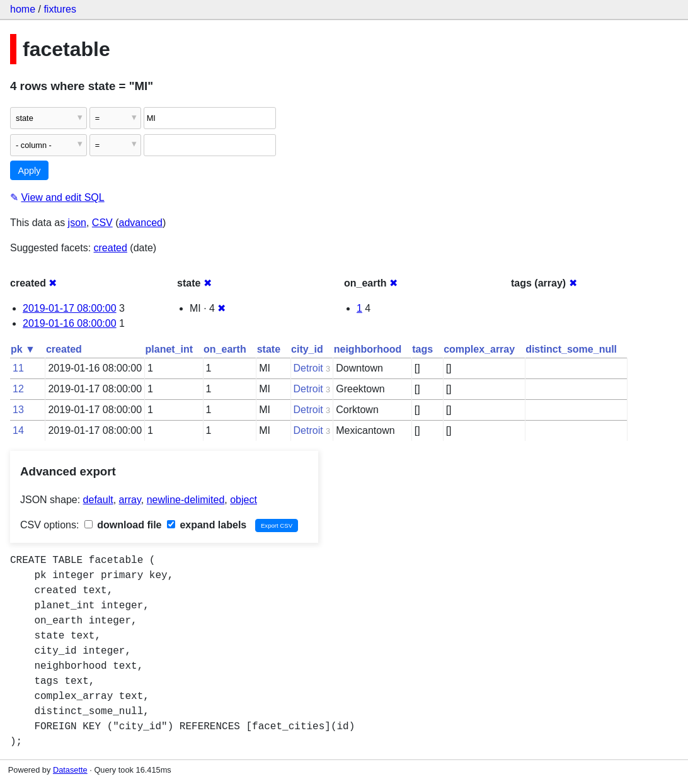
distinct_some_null (571, 349)
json (77, 223)
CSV (102, 223)
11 (18, 368)
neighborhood (368, 349)
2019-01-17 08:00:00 (70, 308)
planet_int (169, 349)
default (98, 500)
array (130, 500)
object (244, 500)
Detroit (308, 368)
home (23, 9)
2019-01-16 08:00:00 (70, 323)
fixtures (60, 9)
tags (422, 349)
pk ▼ (23, 349)
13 (18, 410)
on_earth (225, 349)
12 (18, 389)
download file (123, 525)
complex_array (479, 349)
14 (18, 430)
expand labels (207, 525)
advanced (141, 223)
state (269, 349)
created (111, 248)
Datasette (70, 770)
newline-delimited (186, 500)
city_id (307, 349)
